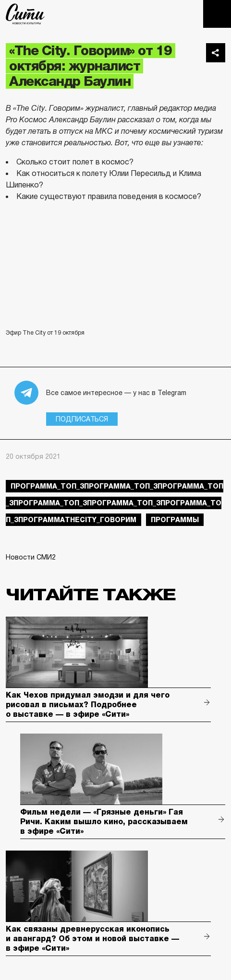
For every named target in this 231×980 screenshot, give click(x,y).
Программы (175, 520)
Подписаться (82, 419)
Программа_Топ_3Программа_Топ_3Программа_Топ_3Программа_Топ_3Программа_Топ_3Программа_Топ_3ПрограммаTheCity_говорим (115, 503)
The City (25, 14)
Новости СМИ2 (31, 557)
